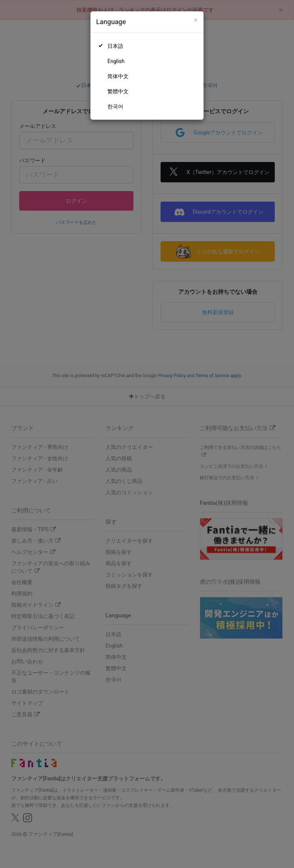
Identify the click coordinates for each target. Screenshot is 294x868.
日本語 (115, 46)
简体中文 (118, 76)
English (116, 61)
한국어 (115, 106)
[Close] (196, 20)
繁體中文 (118, 91)
